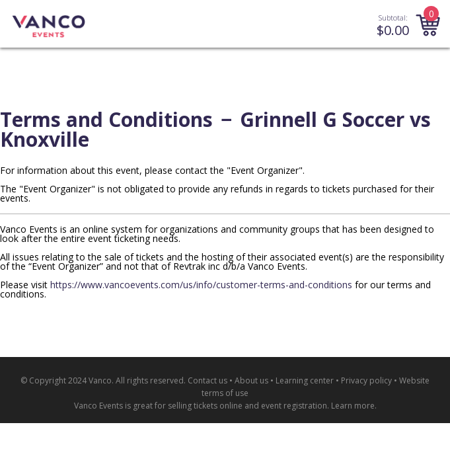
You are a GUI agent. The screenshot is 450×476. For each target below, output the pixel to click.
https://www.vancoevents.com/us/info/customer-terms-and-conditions (201, 285)
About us (251, 380)
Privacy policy (366, 380)
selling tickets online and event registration (247, 406)
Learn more (353, 406)
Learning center (305, 380)
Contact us (207, 380)
